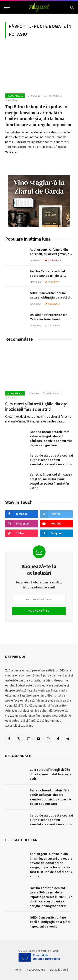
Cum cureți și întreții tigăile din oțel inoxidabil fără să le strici (51, 774)
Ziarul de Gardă (50, 951)
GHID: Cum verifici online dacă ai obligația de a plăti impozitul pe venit (50, 298)
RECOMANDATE (36, 970)
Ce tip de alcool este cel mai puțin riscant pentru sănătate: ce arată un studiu (51, 460)
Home (18, 970)
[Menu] (7, 7)
